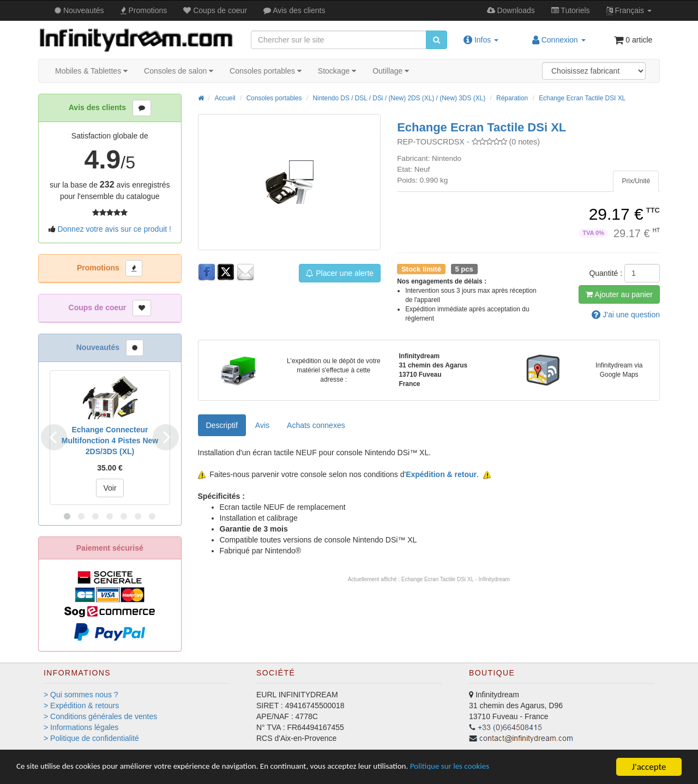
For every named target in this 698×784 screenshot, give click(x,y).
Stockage (337, 71)
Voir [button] (110, 488)
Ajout (619, 294)
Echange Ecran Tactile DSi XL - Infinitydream (456, 579)
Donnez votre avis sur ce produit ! (114, 229)
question (626, 315)
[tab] (636, 181)
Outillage (391, 71)
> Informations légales (81, 727)
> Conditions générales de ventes (100, 716)
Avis (294, 10)
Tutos (571, 10)
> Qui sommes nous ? (81, 695)
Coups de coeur (215, 10)
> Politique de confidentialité (91, 738)
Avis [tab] (262, 425)
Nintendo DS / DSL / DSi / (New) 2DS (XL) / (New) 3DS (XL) (399, 98)
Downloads (511, 10)
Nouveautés (79, 10)
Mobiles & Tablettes (91, 71)
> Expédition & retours (81, 705)
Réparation (512, 98)
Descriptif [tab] (222, 425)
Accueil (225, 98)
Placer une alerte (340, 273)
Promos (144, 10)
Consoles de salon (179, 71)
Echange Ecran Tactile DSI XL (582, 98)
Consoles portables (266, 71)
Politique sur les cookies (507, 767)
